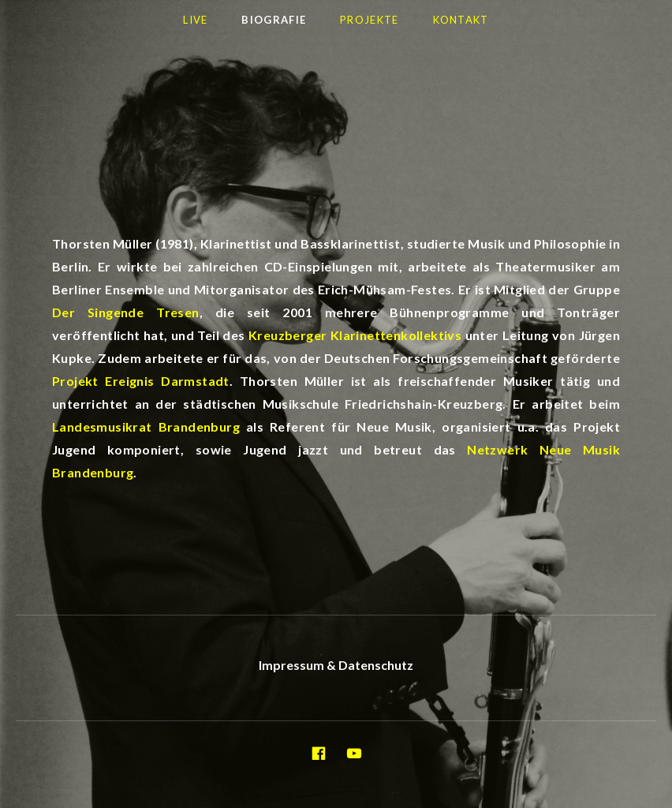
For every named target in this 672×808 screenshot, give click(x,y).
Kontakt (461, 20)
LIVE (195, 20)
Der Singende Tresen (126, 312)
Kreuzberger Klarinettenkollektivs (355, 335)
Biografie (274, 20)
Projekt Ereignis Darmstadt (141, 381)
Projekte (369, 20)
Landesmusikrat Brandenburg (146, 426)
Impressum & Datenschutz (336, 665)
